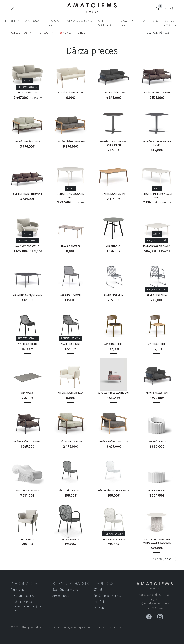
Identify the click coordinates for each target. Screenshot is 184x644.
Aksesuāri (34, 21)
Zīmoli (98, 590)
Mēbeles (12, 21)
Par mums (18, 590)
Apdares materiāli (106, 23)
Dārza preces (54, 23)
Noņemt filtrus (73, 33)
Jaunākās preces (129, 23)
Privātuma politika (23, 596)
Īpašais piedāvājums (108, 596)
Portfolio (100, 602)
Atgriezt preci (61, 596)
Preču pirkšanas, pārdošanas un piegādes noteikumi (27, 606)
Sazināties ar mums (65, 590)
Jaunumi (100, 608)
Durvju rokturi (171, 23)
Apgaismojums (80, 21)
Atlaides (151, 21)
